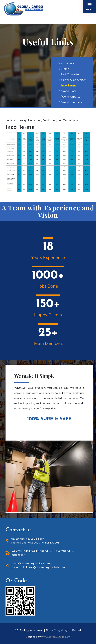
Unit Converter (71, 74)
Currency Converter (74, 80)
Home (65, 69)
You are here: (67, 63)
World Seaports (72, 102)
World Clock (69, 91)
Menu (90, 7)
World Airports (71, 97)
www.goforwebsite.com (56, 637)
